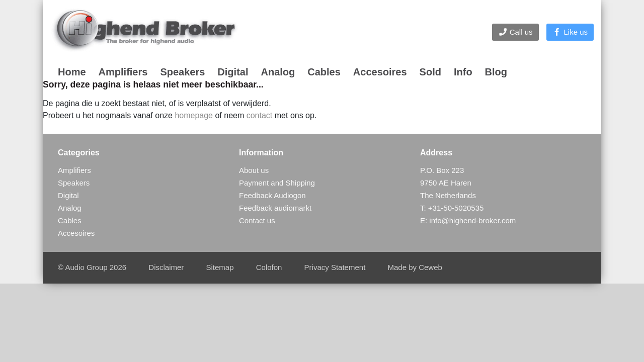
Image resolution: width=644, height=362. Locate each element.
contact (260, 115)
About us (254, 170)
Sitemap (220, 267)
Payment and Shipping (277, 183)
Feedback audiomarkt (275, 208)
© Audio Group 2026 (92, 267)
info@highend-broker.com (472, 220)
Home (72, 72)
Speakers (182, 72)
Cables (324, 72)
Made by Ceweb (415, 267)
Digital (233, 72)
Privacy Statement (335, 267)
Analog (278, 72)
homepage (194, 115)
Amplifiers (123, 72)
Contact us (257, 220)
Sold (430, 72)
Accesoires (380, 72)
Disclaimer (166, 267)
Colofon (269, 267)
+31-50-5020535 (456, 208)
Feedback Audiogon (272, 195)
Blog (496, 72)
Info (463, 72)
